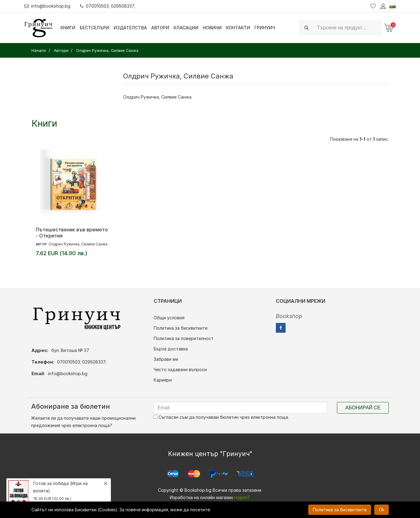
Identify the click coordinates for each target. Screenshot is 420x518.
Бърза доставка (171, 349)
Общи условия (169, 318)
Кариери (163, 380)
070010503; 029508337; (108, 6)
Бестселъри (95, 28)
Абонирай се (363, 408)
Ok (382, 510)
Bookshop (289, 316)
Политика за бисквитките (181, 328)
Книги (68, 28)
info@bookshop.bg (47, 6)
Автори (160, 28)
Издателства (130, 28)
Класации (186, 28)
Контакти (238, 28)
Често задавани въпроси (180, 369)
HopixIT (242, 497)
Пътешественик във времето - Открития (72, 233)
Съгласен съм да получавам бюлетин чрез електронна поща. (221, 417)
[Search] (348, 28)
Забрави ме (166, 359)
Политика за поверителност (184, 338)
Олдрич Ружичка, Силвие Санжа (78, 244)
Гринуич (265, 28)
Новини (212, 28)
